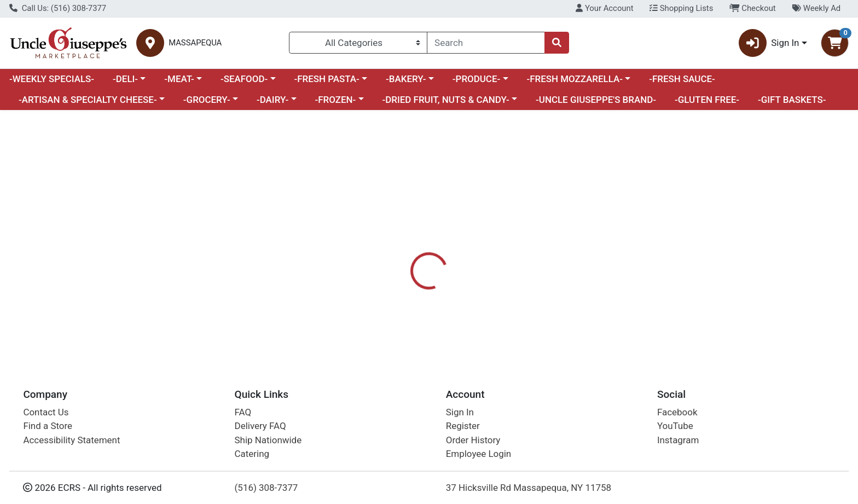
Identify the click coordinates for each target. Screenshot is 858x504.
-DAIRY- (273, 100)
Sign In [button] (769, 43)
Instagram (678, 440)
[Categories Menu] (358, 43)
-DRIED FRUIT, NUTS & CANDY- (446, 100)
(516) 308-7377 (266, 488)
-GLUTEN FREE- (707, 100)
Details (388, 258)
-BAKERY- (406, 79)
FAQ (243, 412)
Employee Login (479, 454)
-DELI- (125, 79)
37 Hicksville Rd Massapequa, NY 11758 (529, 488)
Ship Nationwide (268, 440)
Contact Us (46, 412)
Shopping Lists (681, 8)
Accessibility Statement (71, 440)
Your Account (604, 8)
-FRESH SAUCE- (682, 79)
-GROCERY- (207, 100)
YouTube (675, 426)
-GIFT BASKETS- (792, 100)
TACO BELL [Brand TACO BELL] (495, 302)
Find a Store (48, 426)
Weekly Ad (816, 8)
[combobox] (486, 43)
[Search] (486, 43)
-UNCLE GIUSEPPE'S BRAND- (596, 100)
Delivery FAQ (260, 426)
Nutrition (436, 258)
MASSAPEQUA (195, 43)
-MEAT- (179, 79)
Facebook (677, 412)
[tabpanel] (608, 306)
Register (463, 426)
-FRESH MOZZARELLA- (575, 79)
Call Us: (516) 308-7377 (58, 8)
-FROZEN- (336, 100)
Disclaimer (492, 258)
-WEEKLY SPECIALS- (52, 79)
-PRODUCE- (476, 79)
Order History (473, 440)
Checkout (753, 8)
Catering (252, 454)
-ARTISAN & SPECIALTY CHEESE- (88, 100)
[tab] (388, 258)
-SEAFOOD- (244, 79)
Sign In (460, 412)
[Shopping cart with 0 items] (835, 43)
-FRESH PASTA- (326, 79)
